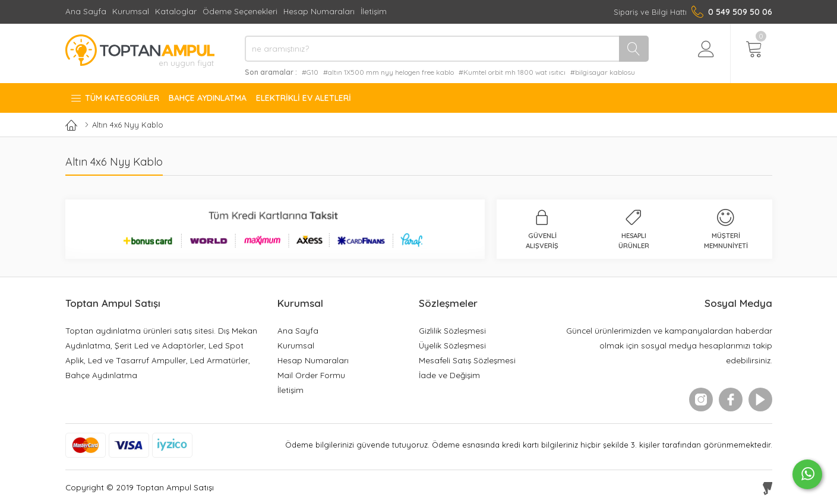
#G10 (310, 72)
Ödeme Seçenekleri (240, 11)
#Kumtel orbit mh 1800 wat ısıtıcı (512, 72)
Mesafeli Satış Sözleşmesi (467, 360)
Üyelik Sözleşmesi (452, 345)
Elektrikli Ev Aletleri (304, 98)
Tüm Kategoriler (115, 98)
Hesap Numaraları (319, 11)
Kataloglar (176, 11)
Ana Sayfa (86, 11)
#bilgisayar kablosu (603, 72)
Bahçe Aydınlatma (208, 98)
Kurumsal (131, 11)
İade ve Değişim (449, 375)
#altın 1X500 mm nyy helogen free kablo (389, 72)
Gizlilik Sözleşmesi (452, 330)
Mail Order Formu (311, 375)
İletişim (374, 11)
